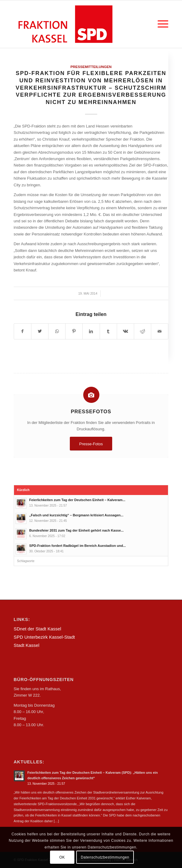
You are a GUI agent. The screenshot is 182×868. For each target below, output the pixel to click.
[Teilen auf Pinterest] (74, 331)
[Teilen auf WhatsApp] (57, 331)
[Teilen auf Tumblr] (108, 331)
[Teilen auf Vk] (125, 331)
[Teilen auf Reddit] (143, 331)
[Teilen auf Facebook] (23, 331)
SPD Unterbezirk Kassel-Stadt (44, 637)
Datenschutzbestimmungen (105, 857)
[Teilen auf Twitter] (40, 331)
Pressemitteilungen (91, 67)
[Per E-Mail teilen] (160, 331)
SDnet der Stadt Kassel (37, 629)
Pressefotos (91, 411)
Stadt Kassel (27, 645)
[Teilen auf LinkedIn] (91, 331)
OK (62, 857)
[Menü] (160, 24)
